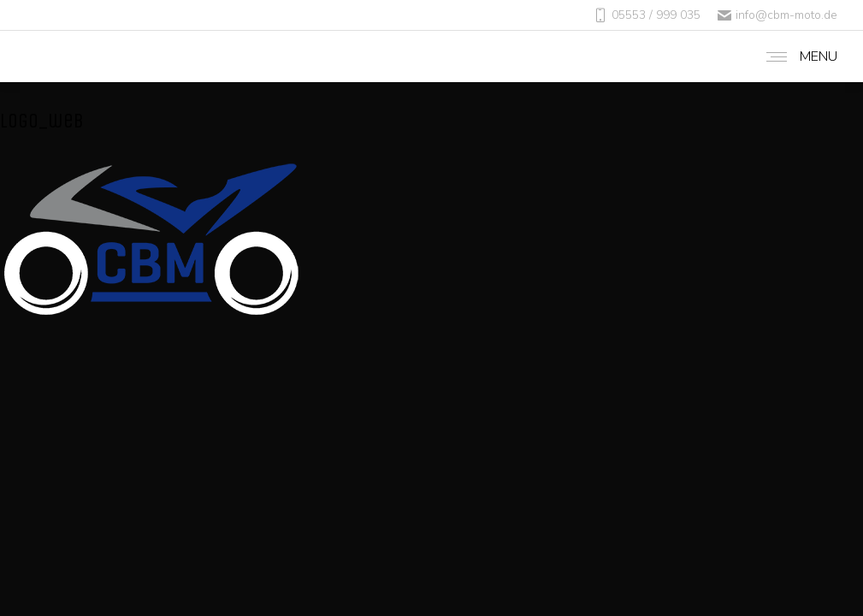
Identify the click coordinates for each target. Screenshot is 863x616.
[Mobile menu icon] (798, 56)
